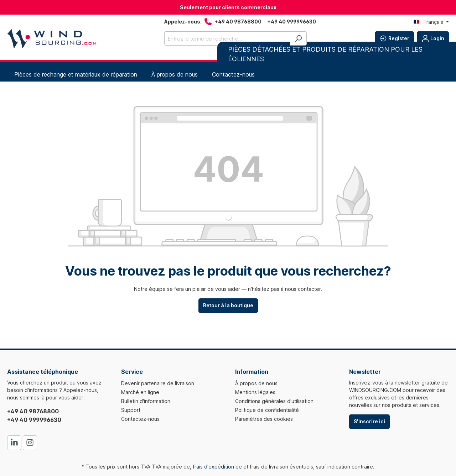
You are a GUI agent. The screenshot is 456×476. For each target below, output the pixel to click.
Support (131, 410)
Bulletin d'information (146, 401)
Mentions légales (255, 392)
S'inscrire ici (369, 421)
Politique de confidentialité (267, 410)
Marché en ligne (140, 392)
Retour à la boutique (228, 305)
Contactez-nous (140, 419)
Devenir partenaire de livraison (158, 383)
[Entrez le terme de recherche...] (227, 38)
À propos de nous (256, 383)
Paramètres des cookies (264, 419)
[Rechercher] (298, 38)
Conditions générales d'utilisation (274, 401)
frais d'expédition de (217, 467)
